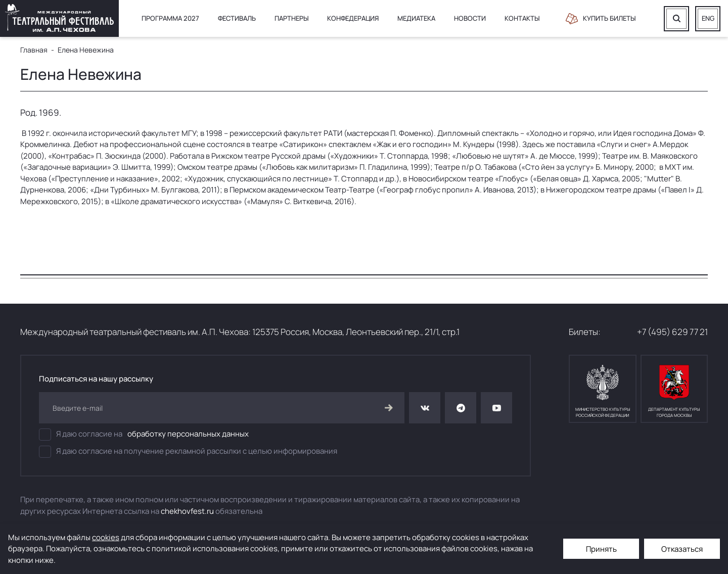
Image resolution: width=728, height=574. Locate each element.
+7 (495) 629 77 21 (672, 332)
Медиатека (416, 18)
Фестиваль (237, 18)
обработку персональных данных (188, 434)
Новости (470, 18)
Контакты (522, 18)
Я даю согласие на (144, 435)
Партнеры (292, 18)
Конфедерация (353, 18)
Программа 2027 (170, 18)
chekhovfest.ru (187, 511)
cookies (106, 537)
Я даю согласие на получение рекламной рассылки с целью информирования (188, 452)
